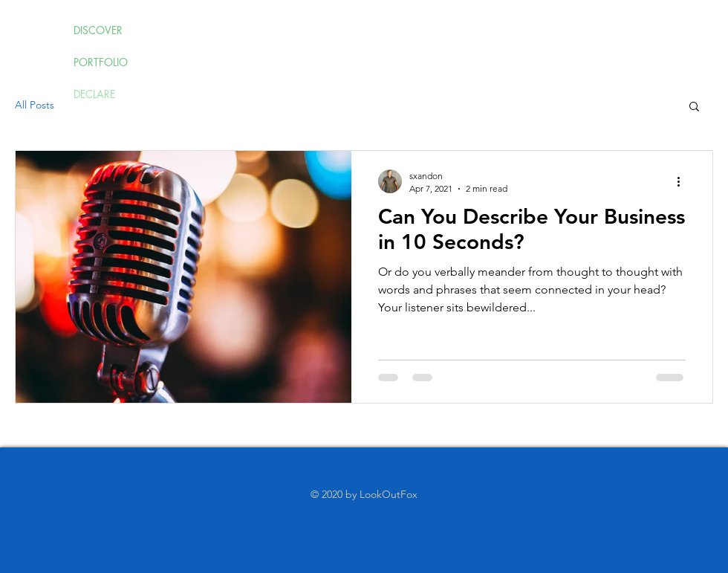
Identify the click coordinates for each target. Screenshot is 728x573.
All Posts (35, 105)
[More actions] (683, 181)
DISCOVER (98, 30)
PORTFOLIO (101, 62)
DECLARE (94, 94)
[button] (694, 107)
